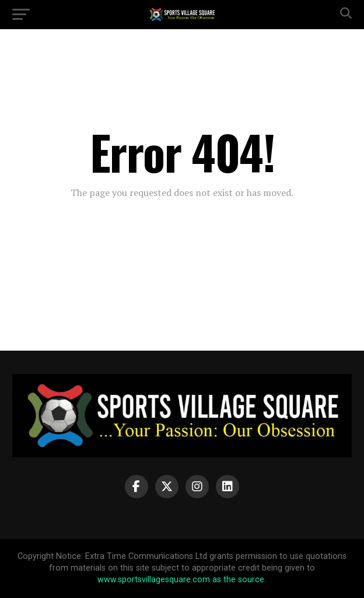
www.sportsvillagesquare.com (154, 580)
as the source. (238, 580)
